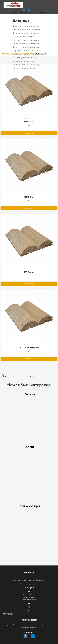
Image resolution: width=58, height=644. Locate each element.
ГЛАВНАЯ (5, 54)
